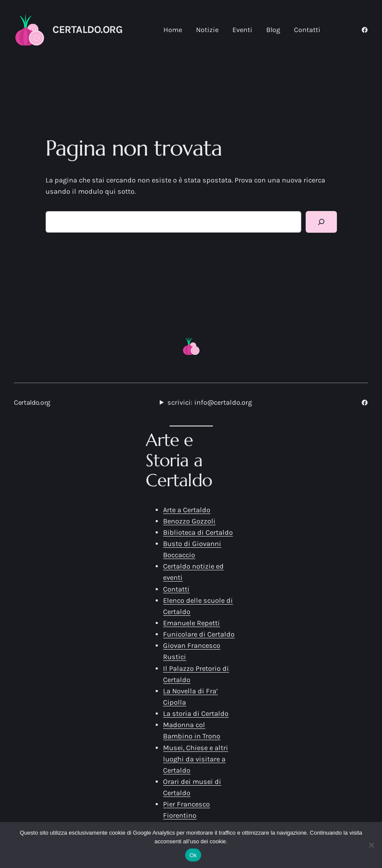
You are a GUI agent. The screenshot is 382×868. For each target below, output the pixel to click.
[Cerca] (321, 222)
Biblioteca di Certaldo (198, 532)
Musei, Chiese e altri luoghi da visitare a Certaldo (196, 759)
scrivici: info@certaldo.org (210, 402)
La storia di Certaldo (196, 714)
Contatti (176, 589)
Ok (193, 855)
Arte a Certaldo (187, 510)
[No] (371, 845)
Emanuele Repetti (191, 623)
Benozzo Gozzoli (189, 521)
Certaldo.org (87, 29)
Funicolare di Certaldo (199, 634)
